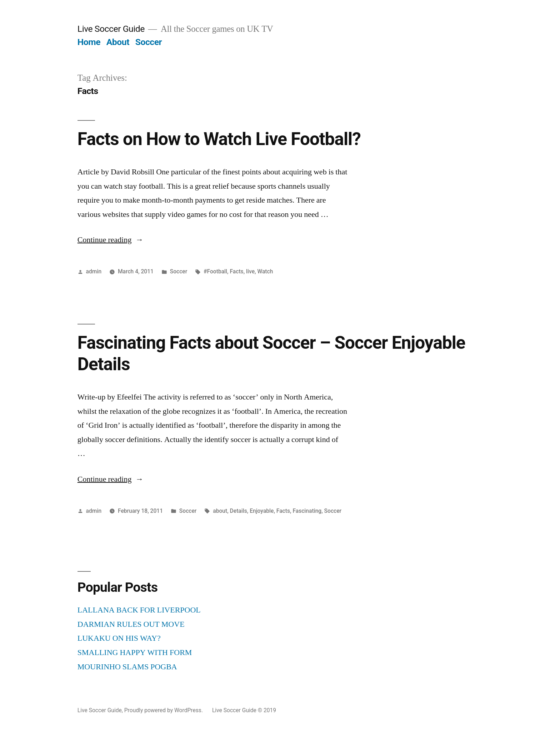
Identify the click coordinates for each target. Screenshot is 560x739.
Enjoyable (262, 511)
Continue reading (111, 240)
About (118, 42)
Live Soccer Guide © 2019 (244, 710)
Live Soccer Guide (111, 29)
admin (94, 271)
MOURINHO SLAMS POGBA (127, 667)
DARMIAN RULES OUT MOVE (131, 624)
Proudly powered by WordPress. (164, 710)
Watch (265, 271)
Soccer (149, 42)
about (220, 511)
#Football (215, 271)
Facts (236, 271)
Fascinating (307, 511)
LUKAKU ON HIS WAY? (119, 638)
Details (239, 511)
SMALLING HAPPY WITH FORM (135, 653)
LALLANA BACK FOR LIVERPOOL (139, 610)
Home (89, 42)
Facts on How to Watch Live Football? (219, 139)
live (250, 271)
